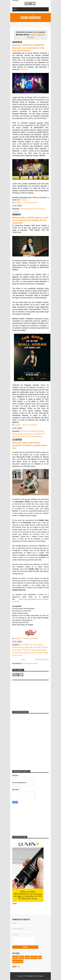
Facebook (30, 4)
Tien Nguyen (40, 976)
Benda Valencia (18, 647)
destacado (33, 431)
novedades (37, 434)
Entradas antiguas (42, 659)
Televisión (34, 957)
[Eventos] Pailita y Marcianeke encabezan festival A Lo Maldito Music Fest (30, 445)
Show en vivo (17, 655)
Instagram (26, 4)
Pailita (45, 653)
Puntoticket (24, 69)
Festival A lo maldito (29, 650)
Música (20, 434)
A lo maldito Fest (26, 645)
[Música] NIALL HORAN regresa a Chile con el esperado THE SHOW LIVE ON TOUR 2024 (30, 220)
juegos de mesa (18, 961)
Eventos (23, 209)
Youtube (34, 4)
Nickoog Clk (29, 653)
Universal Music (37, 436)
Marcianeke (42, 650)
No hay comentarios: (31, 202)
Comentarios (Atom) (30, 663)
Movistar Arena (33, 209)
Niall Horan (28, 434)
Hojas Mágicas (31, 17)
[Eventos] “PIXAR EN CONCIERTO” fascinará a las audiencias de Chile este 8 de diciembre (29, 48)
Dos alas (37, 647)
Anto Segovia (38, 645)
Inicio (24, 659)
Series (27, 957)
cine (40, 957)
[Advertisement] (28, 694)
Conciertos (24, 431)
